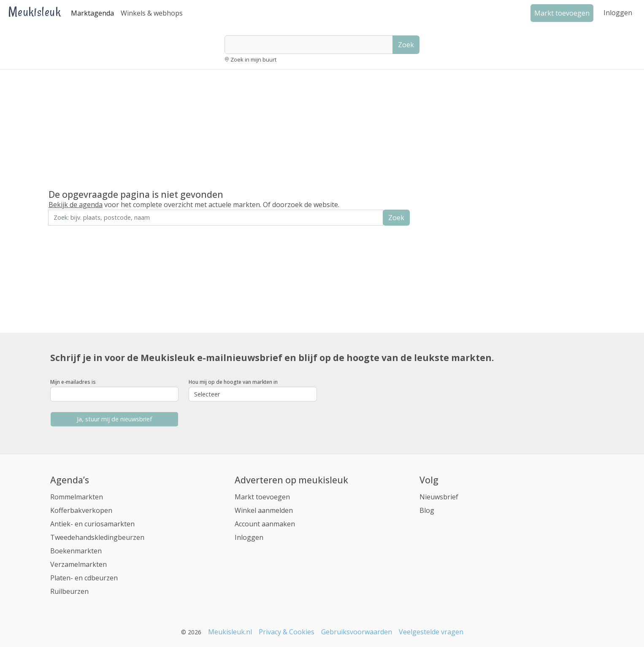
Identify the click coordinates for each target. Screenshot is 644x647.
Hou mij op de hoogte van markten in (233, 382)
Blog (427, 510)
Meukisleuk (35, 12)
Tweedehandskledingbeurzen (97, 537)
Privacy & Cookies (287, 632)
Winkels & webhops (152, 13)
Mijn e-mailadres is (73, 382)
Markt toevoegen (262, 497)
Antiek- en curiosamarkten (92, 524)
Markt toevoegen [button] (562, 13)
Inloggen (618, 13)
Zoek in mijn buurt (253, 59)
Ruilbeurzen (69, 591)
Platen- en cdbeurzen (84, 578)
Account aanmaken (265, 524)
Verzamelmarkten (78, 564)
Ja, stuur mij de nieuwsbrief (114, 419)
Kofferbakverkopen (81, 510)
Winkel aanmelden (264, 510)
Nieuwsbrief (439, 497)
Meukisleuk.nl (230, 632)
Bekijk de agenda (76, 205)
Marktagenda (92, 13)
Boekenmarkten (76, 551)
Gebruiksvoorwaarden (357, 632)
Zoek (406, 45)
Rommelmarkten (77, 497)
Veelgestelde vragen (431, 632)
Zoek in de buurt (72, 231)
